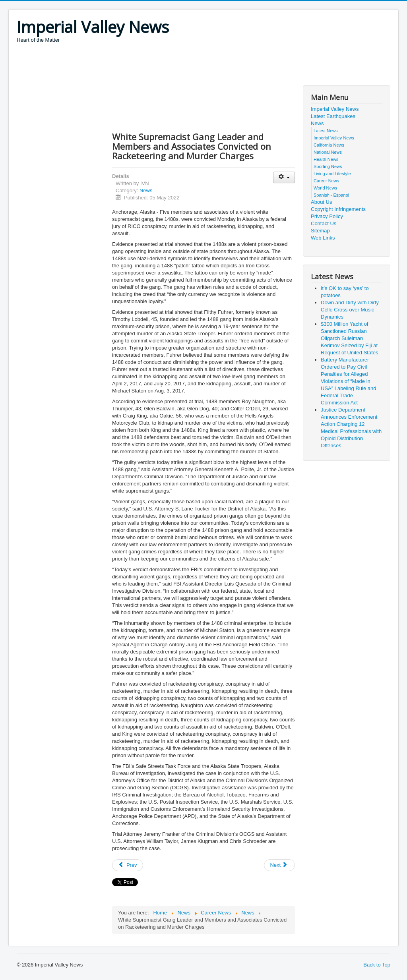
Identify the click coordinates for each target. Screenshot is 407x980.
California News (329, 145)
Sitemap (320, 231)
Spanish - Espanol (331, 195)
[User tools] (284, 177)
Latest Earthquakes (333, 116)
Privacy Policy (327, 216)
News (146, 190)
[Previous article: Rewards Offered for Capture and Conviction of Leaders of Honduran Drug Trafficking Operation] (128, 865)
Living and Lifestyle (332, 174)
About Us (321, 202)
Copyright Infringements (338, 209)
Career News (326, 181)
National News (328, 152)
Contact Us (324, 223)
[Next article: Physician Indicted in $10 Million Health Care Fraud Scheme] (279, 865)
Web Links (323, 238)
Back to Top (377, 965)
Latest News (326, 131)
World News (325, 188)
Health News (326, 159)
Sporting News (328, 166)
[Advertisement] (161, 66)
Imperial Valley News (335, 109)
